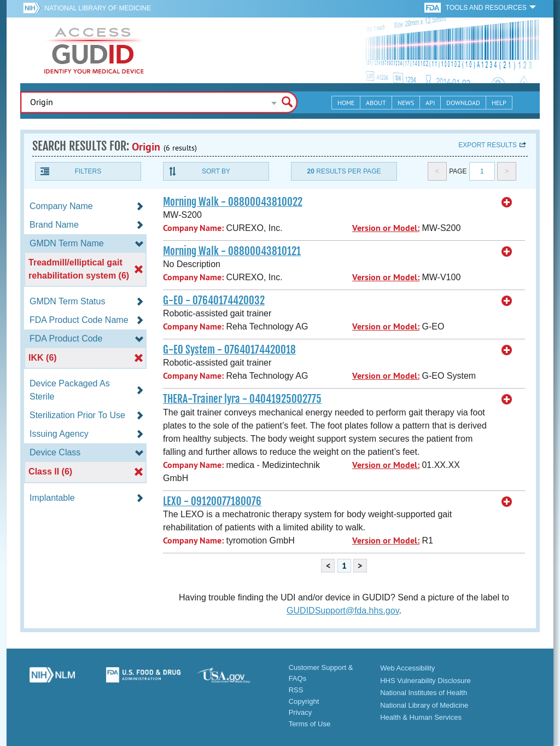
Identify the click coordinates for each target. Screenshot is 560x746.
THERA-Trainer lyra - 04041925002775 (242, 399)
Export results (488, 145)
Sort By (216, 171)
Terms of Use (310, 724)
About (376, 103)
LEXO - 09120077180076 (212, 501)
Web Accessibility (407, 668)
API (430, 103)
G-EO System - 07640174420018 (229, 350)
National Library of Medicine (98, 8)
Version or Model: (386, 228)
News (406, 103)
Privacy (301, 712)
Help (499, 103)
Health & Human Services (421, 717)
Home (346, 103)
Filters (88, 171)
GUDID (94, 50)
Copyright (304, 701)
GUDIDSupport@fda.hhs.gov (343, 611)
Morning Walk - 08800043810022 (233, 202)
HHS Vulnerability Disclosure (425, 681)
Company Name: (193, 228)
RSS (296, 690)
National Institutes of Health (424, 693)
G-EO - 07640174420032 (214, 300)
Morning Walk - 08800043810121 (232, 251)
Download (463, 103)
